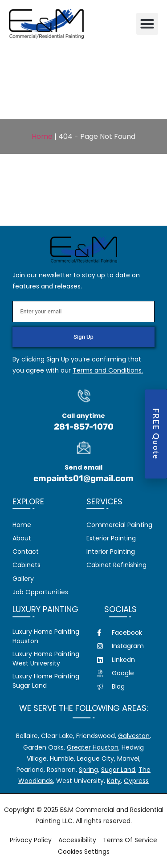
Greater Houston (93, 747)
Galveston (134, 736)
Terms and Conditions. (108, 370)
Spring (88, 770)
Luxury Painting (45, 609)
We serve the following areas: (84, 708)
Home (42, 136)
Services (104, 501)
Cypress (136, 781)
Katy (114, 781)
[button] (147, 24)
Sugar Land (118, 770)
